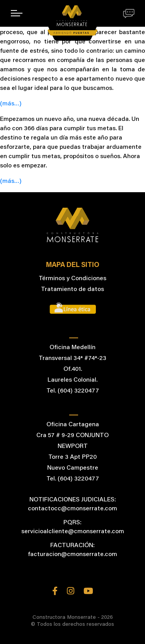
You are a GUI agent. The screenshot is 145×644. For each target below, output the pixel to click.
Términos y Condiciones (72, 279)
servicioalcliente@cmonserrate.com (73, 532)
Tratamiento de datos (72, 289)
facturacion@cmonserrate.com (72, 554)
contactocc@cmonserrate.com (72, 509)
